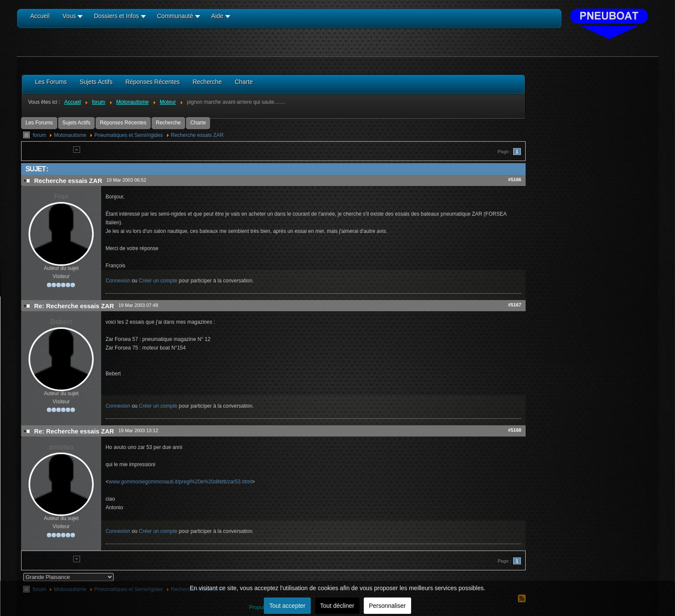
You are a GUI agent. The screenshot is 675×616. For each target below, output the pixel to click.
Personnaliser (387, 606)
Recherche (168, 123)
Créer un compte (158, 281)
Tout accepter (287, 606)
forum (39, 135)
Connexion (118, 281)
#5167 (515, 305)
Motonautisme (70, 135)
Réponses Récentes (123, 123)
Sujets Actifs (76, 123)
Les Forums (39, 123)
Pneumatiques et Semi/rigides (128, 135)
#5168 (515, 430)
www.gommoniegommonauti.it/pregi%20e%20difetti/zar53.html (180, 482)
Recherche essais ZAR (197, 135)
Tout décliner (337, 606)
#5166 (515, 180)
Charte (198, 123)
